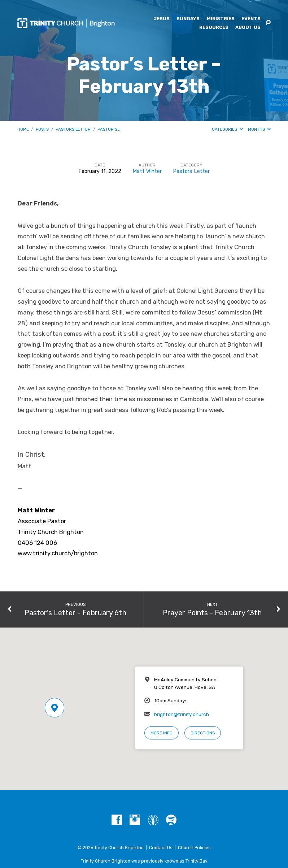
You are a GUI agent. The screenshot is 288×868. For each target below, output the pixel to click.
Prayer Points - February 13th (212, 613)
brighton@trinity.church (182, 714)
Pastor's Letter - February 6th (75, 613)
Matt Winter (147, 171)
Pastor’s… (109, 129)
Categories (227, 129)
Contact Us (161, 848)
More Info (162, 733)
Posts (42, 129)
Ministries (221, 19)
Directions (203, 733)
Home (23, 129)
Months (259, 129)
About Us (248, 28)
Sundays (188, 19)
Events (251, 19)
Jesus (162, 19)
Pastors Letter (73, 129)
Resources (214, 28)
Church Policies (194, 848)
